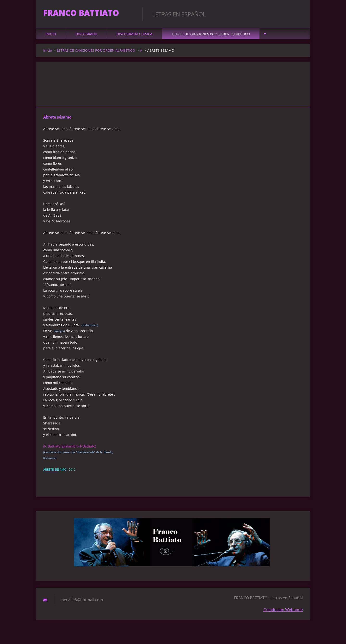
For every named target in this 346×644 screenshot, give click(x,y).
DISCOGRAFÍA (86, 36)
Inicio (51, 36)
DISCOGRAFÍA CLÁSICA (134, 36)
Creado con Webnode (283, 612)
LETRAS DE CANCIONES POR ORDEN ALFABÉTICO (211, 36)
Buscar (297, 14)
